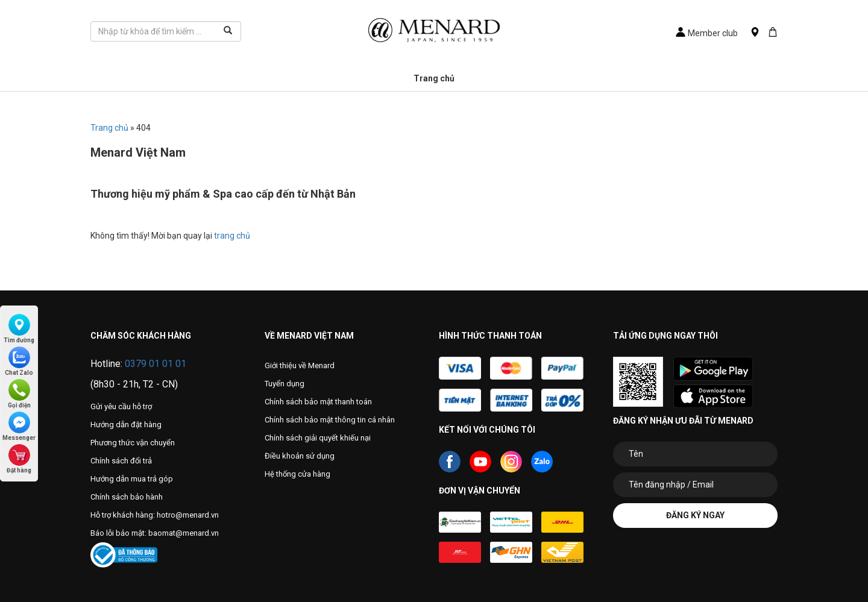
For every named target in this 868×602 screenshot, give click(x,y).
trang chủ (232, 236)
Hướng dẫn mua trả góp (132, 479)
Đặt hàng (19, 459)
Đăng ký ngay (695, 515)
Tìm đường (19, 329)
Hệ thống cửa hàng (297, 474)
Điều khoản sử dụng (300, 456)
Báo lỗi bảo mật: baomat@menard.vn (155, 533)
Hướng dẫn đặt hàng (126, 425)
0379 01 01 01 (156, 364)
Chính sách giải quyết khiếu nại (318, 438)
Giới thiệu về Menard (300, 365)
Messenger (19, 426)
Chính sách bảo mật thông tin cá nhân (330, 420)
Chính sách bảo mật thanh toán (318, 402)
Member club (707, 33)
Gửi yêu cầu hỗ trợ (121, 406)
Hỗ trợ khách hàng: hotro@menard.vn (155, 515)
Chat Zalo (19, 361)
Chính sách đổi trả (121, 461)
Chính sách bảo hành (127, 497)
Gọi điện (19, 394)
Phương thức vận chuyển (133, 443)
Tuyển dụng (285, 384)
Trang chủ (434, 78)
